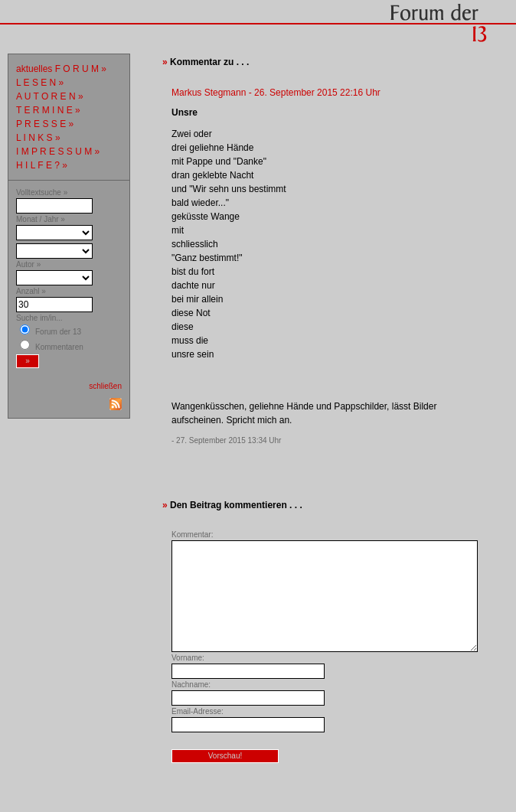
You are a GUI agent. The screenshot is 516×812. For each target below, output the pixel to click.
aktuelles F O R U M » (61, 69)
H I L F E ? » (42, 165)
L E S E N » (40, 83)
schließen (105, 386)
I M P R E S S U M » (58, 152)
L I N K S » (38, 138)
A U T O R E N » (50, 96)
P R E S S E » (45, 124)
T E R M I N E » (48, 110)
